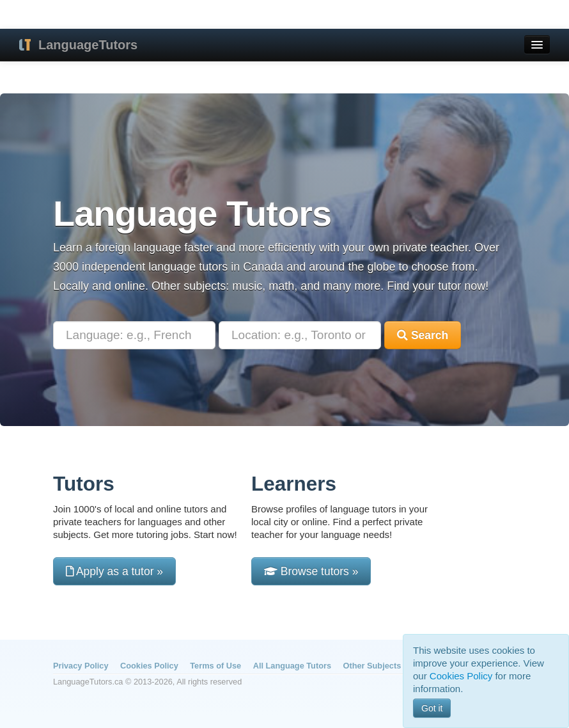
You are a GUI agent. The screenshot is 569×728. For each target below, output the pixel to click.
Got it (432, 708)
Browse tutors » (311, 571)
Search (423, 335)
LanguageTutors (88, 45)
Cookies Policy (149, 666)
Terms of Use (215, 666)
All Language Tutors (292, 666)
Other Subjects (372, 666)
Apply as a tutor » (114, 571)
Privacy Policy (81, 666)
